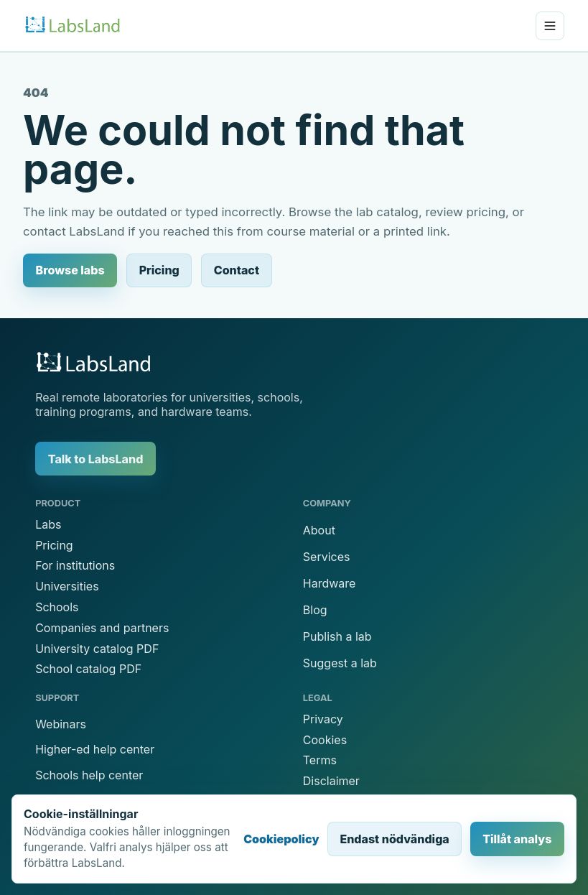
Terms (320, 760)
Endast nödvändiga (394, 839)
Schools (57, 607)
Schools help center (89, 775)
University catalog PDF (97, 649)
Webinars (61, 724)
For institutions (75, 565)
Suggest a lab (340, 663)
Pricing (159, 270)
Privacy (323, 719)
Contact (237, 270)
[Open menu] (550, 26)
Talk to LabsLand (96, 459)
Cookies (325, 740)
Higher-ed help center (95, 749)
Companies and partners (102, 628)
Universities (67, 586)
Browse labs (70, 270)
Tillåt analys (517, 839)
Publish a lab (337, 636)
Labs (48, 524)
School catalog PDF (88, 669)
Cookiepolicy (281, 839)
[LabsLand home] (72, 25)
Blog (315, 610)
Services (327, 557)
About (319, 530)
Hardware (330, 583)
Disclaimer (331, 781)
